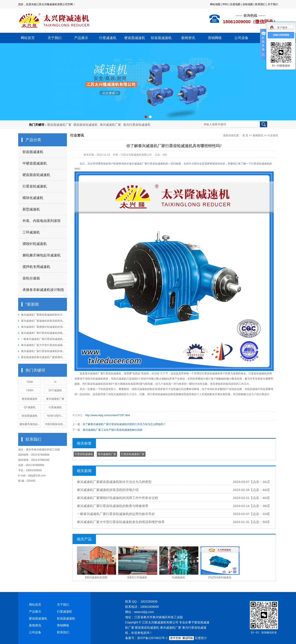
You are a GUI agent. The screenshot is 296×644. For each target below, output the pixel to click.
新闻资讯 (188, 38)
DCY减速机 (55, 390)
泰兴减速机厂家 (110, 125)
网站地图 (215, 4)
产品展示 (81, 38)
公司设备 (241, 38)
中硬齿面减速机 (35, 163)
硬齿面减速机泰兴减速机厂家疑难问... (43, 357)
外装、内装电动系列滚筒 (42, 221)
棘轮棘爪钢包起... (30, 424)
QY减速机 (30, 407)
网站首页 (28, 38)
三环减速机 (31, 232)
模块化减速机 (33, 198)
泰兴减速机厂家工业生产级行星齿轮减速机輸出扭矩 (113, 430)
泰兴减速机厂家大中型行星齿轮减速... (43, 345)
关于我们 (273, 4)
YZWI (30, 382)
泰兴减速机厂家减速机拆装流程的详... (43, 321)
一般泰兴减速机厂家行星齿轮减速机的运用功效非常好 (116, 514)
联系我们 (260, 4)
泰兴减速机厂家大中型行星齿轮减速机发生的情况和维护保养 (121, 522)
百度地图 (235, 4)
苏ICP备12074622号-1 (152, 638)
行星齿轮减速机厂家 (133, 454)
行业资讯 (273, 135)
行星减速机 (108, 38)
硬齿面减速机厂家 (59, 125)
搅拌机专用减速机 (36, 267)
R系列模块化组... (55, 424)
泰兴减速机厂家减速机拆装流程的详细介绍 (108, 490)
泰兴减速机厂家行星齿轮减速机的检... (43, 333)
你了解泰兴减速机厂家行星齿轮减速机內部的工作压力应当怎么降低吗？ (124, 424)
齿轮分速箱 (31, 278)
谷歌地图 (248, 4)
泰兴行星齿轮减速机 (137, 125)
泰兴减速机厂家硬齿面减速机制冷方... (43, 315)
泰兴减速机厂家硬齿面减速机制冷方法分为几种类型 (114, 482)
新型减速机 (31, 209)
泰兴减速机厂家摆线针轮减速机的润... (43, 327)
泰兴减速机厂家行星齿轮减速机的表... (43, 351)
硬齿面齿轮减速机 (86, 125)
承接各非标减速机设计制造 (43, 290)
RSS (225, 4)
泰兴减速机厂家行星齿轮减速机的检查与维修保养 (113, 506)
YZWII (30, 390)
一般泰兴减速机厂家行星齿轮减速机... (43, 339)
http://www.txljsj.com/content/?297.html (108, 415)
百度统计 (201, 638)
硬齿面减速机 (135, 38)
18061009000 (281, 35)
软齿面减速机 (161, 38)
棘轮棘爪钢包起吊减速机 (42, 255)
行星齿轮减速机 (35, 186)
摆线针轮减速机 (35, 244)
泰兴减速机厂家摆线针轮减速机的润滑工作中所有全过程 (117, 498)
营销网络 (215, 38)
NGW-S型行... (55, 416)
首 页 (245, 135)
